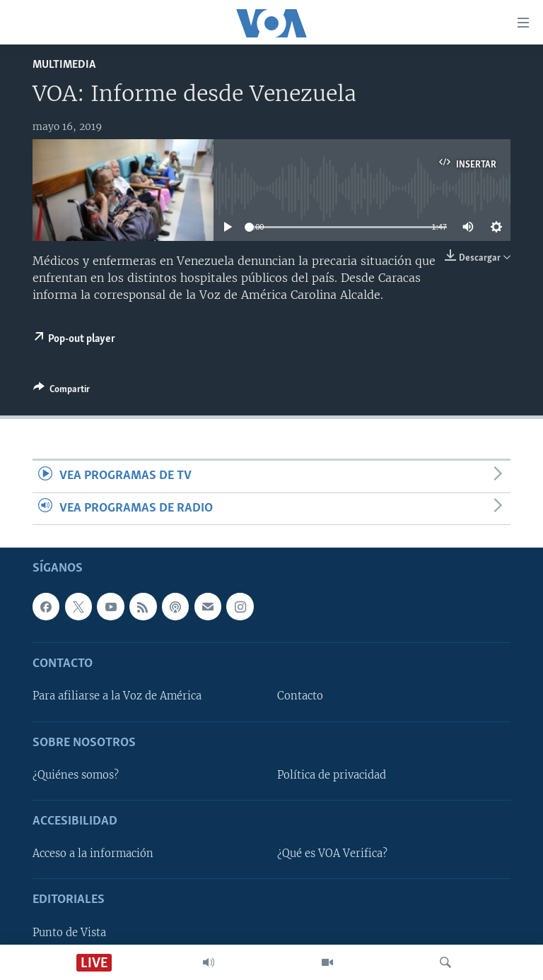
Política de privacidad (332, 775)
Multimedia (64, 65)
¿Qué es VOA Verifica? (332, 854)
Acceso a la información (93, 854)
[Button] (62, 391)
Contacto (300, 696)
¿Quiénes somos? (76, 775)
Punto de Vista (69, 933)
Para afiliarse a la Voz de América (117, 696)
